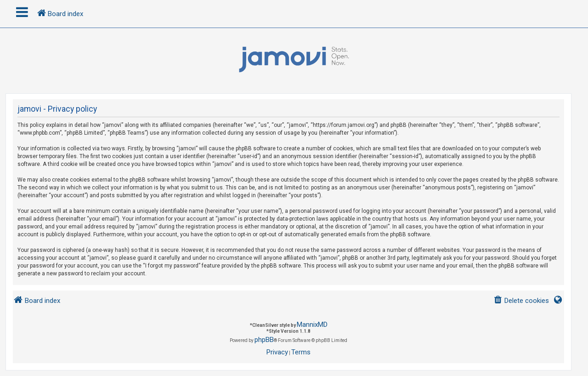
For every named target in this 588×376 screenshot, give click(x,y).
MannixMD (312, 325)
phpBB (264, 340)
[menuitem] (521, 301)
